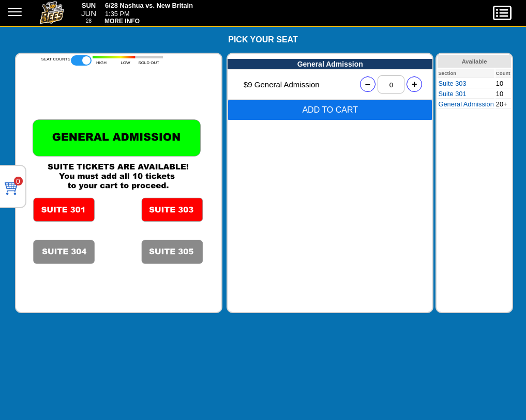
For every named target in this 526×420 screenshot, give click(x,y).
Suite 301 (452, 94)
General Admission (466, 104)
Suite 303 (452, 83)
